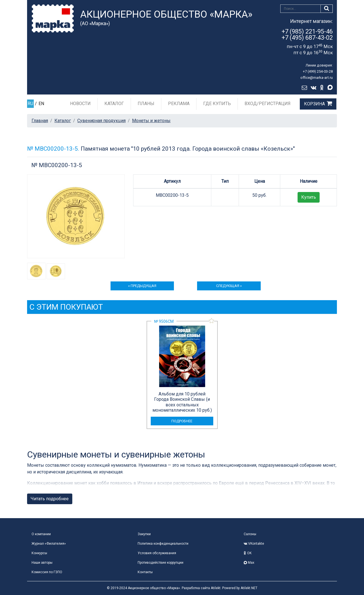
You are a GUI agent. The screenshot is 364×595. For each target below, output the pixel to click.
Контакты (145, 572)
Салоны (250, 534)
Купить (309, 197)
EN (41, 104)
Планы (146, 104)
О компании (41, 534)
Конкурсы (39, 553)
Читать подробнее (50, 499)
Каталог (114, 104)
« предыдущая (142, 286)
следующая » (229, 286)
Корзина (314, 104)
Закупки (144, 534)
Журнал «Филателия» (49, 544)
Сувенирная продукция (101, 121)
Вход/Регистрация (268, 104)
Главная (40, 121)
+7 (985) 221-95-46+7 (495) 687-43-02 (307, 35)
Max (249, 563)
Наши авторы (42, 563)
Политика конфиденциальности (163, 544)
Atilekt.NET (249, 588)
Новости (80, 104)
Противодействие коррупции (161, 563)
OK (248, 553)
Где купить (217, 104)
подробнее (182, 421)
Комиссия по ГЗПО (47, 572)
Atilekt (216, 588)
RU (30, 104)
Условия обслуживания (157, 553)
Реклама (179, 104)
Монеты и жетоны (151, 121)
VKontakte (254, 544)
